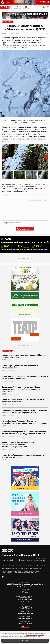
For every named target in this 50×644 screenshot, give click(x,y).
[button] (48, 7)
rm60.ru (25, 626)
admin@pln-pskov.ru (25, 618)
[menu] (40, 7)
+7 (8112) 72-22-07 (25, 608)
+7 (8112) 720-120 (25, 623)
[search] (44, 7)
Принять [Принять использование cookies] (25, 641)
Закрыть (38, 200)
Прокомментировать (25, 229)
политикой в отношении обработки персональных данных (23, 636)
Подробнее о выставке (12, 223)
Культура (8, 22)
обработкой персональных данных (33, 636)
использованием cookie (32, 635)
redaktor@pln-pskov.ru (25, 613)
